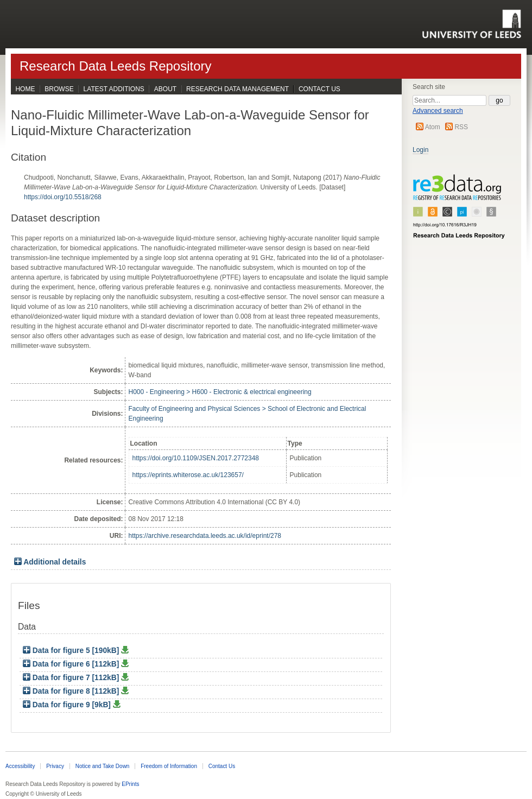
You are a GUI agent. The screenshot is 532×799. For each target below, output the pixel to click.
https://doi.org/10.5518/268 (63, 197)
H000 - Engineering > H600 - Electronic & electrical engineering (220, 392)
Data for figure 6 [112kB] (72, 664)
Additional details (55, 562)
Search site (429, 87)
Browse (59, 89)
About (165, 89)
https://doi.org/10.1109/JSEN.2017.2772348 (196, 458)
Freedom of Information (169, 766)
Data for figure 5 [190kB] (72, 651)
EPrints (130, 784)
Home (25, 89)
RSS (461, 127)
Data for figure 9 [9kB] (68, 705)
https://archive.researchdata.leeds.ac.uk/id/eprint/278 (205, 536)
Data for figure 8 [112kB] (72, 691)
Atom (433, 127)
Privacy (55, 766)
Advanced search (438, 111)
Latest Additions (114, 89)
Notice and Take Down (103, 766)
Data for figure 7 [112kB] (72, 678)
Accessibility (20, 766)
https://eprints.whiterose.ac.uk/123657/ (188, 475)
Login (420, 150)
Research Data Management (237, 89)
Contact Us (319, 89)
